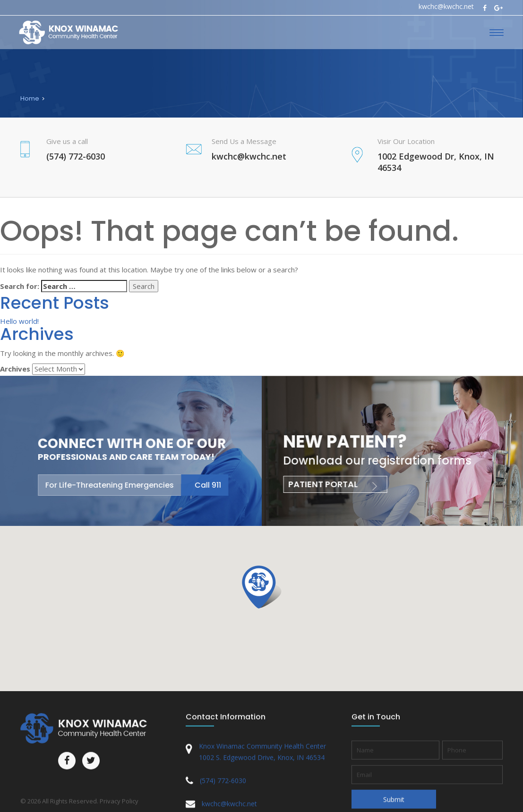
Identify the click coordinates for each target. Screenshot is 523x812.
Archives (15, 369)
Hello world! (19, 321)
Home (30, 98)
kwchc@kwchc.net (446, 6)
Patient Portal (328, 484)
